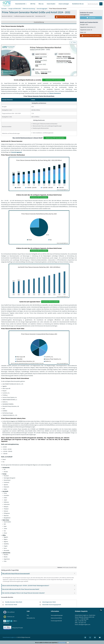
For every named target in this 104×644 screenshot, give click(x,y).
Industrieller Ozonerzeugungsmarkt (52, 605)
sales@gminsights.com (84, 624)
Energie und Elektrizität (15, 9)
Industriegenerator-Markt (49, 602)
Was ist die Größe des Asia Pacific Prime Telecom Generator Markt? (39, 589)
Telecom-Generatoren (55, 93)
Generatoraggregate (42, 9)
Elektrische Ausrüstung (29, 9)
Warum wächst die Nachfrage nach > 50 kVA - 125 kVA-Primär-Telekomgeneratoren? (39, 586)
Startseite (4, 9)
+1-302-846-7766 (82, 621)
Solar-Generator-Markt (11, 605)
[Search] (101, 4)
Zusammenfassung (39, 22)
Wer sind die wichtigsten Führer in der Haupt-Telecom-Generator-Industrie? (39, 593)
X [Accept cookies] (68, 642)
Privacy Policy (62, 642)
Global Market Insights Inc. (9, 637)
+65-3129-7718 (82, 623)
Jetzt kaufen (91, 18)
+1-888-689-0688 (84, 619)
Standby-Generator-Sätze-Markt (14, 602)
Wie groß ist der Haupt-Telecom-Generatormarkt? (39, 574)
